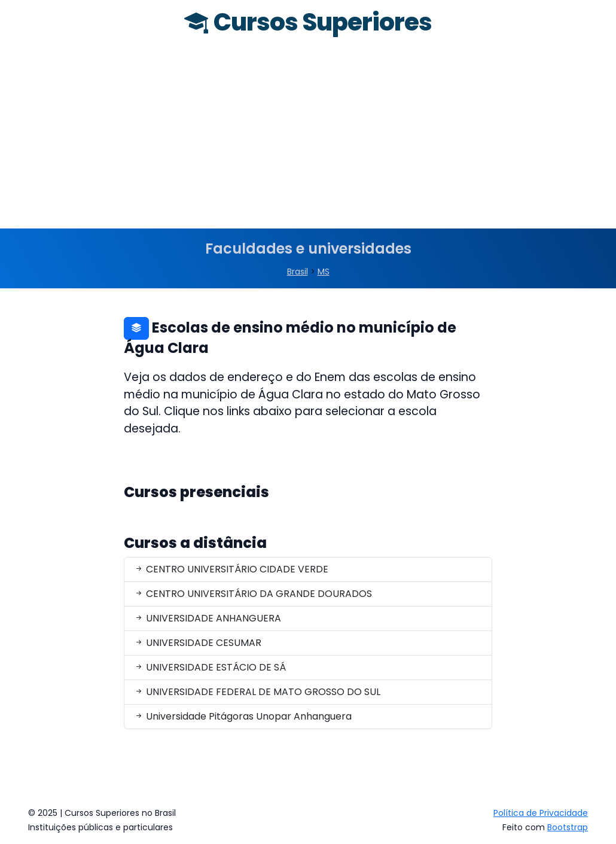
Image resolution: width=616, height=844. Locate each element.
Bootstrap (568, 827)
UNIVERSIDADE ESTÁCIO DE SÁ (210, 667)
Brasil (298, 272)
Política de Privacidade (541, 813)
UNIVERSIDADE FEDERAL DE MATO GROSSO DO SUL (257, 692)
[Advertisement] (308, 139)
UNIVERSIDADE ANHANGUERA (208, 618)
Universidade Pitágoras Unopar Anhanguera (243, 716)
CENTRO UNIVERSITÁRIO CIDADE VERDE (231, 569)
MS (324, 272)
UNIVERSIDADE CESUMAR (198, 643)
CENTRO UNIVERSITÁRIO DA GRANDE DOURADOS (253, 594)
